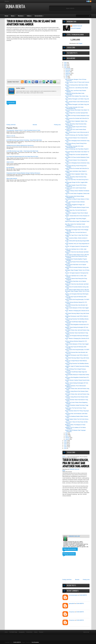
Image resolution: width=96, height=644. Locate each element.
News (13, 16)
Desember (68, 69)
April (67, 435)
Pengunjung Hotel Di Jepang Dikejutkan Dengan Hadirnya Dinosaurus (23, 173)
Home (7, 16)
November (68, 70)
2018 (65, 444)
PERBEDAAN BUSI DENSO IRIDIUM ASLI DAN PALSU (20, 146)
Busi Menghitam (10, 168)
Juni (66, 78)
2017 (65, 445)
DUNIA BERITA (15, 7)
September (68, 73)
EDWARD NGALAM (77, 26)
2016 (65, 447)
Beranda (7, 1)
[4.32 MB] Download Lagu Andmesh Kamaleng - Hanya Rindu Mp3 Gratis (24, 140)
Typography (22, 632)
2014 (65, 448)
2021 (65, 67)
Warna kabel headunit (12, 179)
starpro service (10, 162)
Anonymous (72, 612)
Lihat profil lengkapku (76, 28)
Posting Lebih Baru (11, 125)
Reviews (21, 16)
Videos (29, 16)
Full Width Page (13, 632)
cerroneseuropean (73, 595)
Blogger (80, 43)
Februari (68, 438)
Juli (66, 76)
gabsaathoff (72, 604)
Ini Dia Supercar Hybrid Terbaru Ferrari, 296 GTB (77, 255)
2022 (65, 66)
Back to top (86, 632)
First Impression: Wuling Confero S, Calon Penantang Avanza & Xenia (23, 130)
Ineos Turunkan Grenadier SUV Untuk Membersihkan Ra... (74, 108)
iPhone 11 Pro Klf (11, 136)
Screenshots (39, 16)
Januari (67, 439)
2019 (65, 442)
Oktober (67, 72)
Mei (66, 433)
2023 (65, 64)
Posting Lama (57, 125)
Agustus (67, 75)
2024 (65, 63)
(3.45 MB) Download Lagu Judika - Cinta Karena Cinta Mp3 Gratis (22, 151)
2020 (65, 441)
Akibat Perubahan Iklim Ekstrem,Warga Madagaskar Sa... (75, 197)
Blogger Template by (30, 642)
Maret (67, 436)
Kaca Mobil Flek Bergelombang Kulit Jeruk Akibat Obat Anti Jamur (22, 157)
